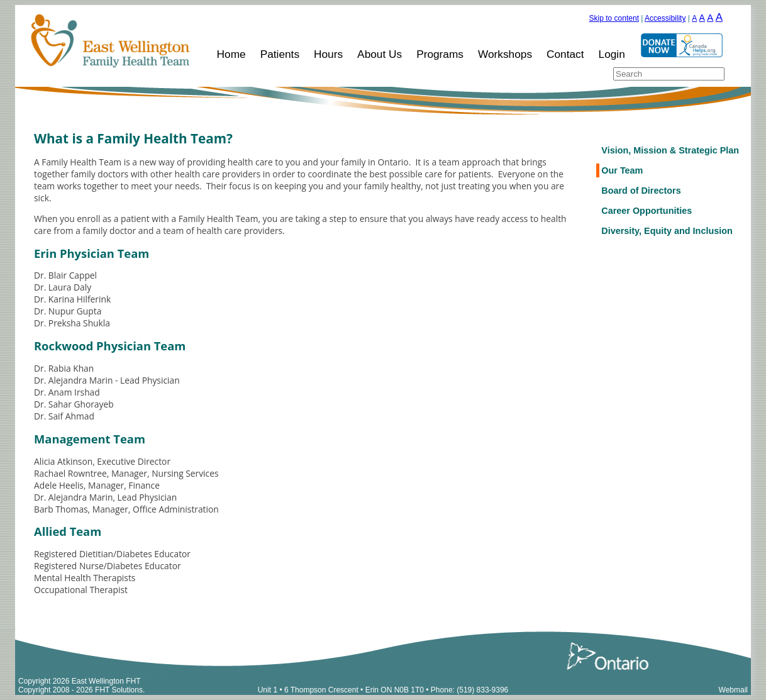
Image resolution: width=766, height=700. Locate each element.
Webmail (733, 690)
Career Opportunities (647, 211)
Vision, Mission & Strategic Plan (670, 150)
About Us (380, 54)
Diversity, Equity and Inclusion (667, 231)
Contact (565, 54)
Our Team (622, 170)
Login (612, 54)
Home (231, 54)
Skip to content (614, 18)
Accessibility (665, 18)
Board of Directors (641, 191)
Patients (280, 54)
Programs (440, 54)
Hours (328, 54)
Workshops (505, 54)
